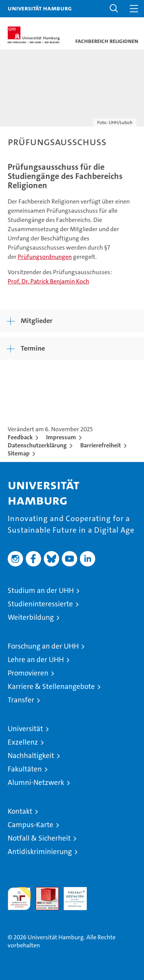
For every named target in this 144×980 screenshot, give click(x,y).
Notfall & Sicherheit (39, 838)
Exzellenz (23, 742)
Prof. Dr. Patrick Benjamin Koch (48, 281)
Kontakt (20, 811)
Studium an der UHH (41, 590)
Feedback (20, 437)
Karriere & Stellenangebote (51, 686)
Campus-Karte (31, 825)
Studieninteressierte (40, 604)
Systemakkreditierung (103, 891)
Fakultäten (25, 769)
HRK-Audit (71, 895)
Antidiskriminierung (40, 852)
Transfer (21, 700)
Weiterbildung (31, 617)
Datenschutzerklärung (37, 445)
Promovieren (28, 673)
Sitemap (19, 453)
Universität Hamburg (40, 8)
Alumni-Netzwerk (36, 782)
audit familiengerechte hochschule (19, 899)
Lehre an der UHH (36, 660)
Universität (25, 729)
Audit (43, 891)
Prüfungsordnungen (45, 257)
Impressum (61, 437)
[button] (114, 9)
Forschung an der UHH (43, 646)
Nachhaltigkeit (31, 756)
